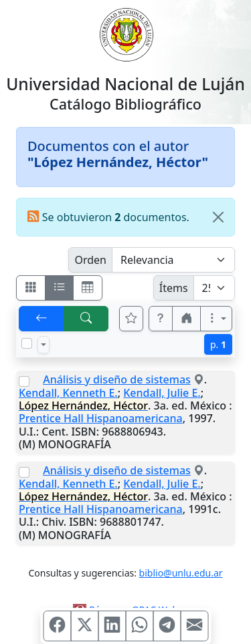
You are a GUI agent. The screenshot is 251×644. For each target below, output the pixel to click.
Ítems (174, 288)
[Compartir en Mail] (194, 626)
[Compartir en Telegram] (167, 626)
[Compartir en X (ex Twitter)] (84, 626)
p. (218, 344)
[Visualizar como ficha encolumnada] (60, 288)
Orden (90, 260)
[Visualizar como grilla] (88, 288)
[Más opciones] (216, 319)
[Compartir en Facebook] (57, 626)
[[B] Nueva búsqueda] (86, 319)
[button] (161, 319)
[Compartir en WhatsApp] (139, 626)
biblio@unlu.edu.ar (181, 573)
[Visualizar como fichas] (31, 288)
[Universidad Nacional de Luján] (126, 33)
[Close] (218, 217)
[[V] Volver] (41, 319)
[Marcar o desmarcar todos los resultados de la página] (27, 343)
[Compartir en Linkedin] (112, 626)
